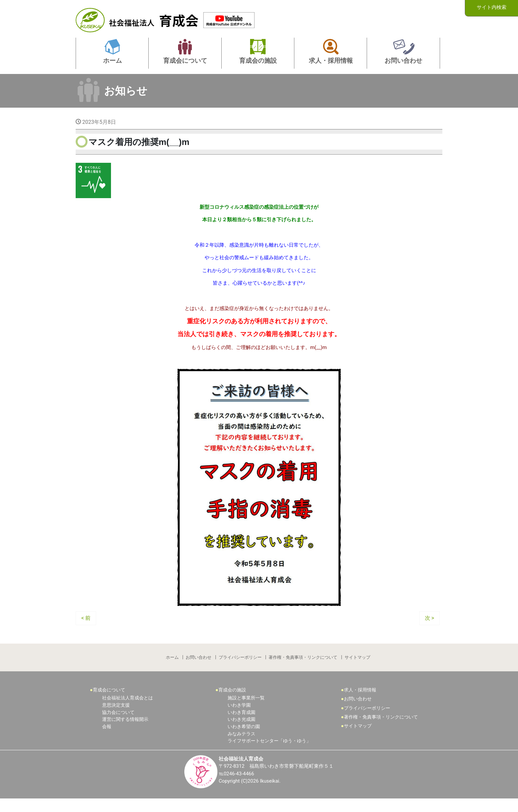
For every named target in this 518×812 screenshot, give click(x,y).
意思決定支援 (116, 718)
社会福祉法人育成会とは (128, 711)
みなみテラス (241, 746)
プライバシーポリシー (240, 669)
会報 (107, 739)
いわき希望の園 (244, 739)
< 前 (86, 628)
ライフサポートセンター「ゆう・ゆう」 (269, 753)
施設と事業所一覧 (246, 711)
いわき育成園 (241, 725)
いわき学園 (239, 718)
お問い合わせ (198, 669)
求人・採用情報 (360, 703)
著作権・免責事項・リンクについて (304, 669)
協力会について (118, 725)
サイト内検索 (492, 8)
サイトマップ (358, 669)
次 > (429, 628)
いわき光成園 (241, 732)
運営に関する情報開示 (125, 732)
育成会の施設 (232, 703)
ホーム (171, 669)
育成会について (109, 703)
